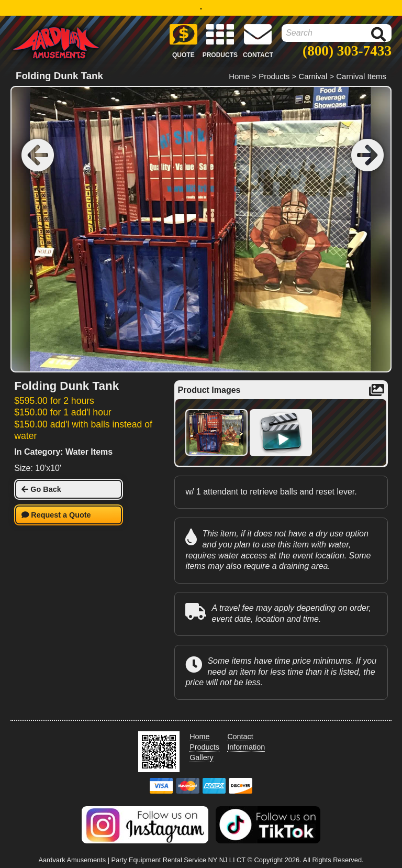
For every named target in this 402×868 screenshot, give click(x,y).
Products (274, 76)
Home (239, 76)
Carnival (313, 76)
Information (246, 747)
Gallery (202, 757)
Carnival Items (361, 76)
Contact (240, 737)
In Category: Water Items (63, 452)
